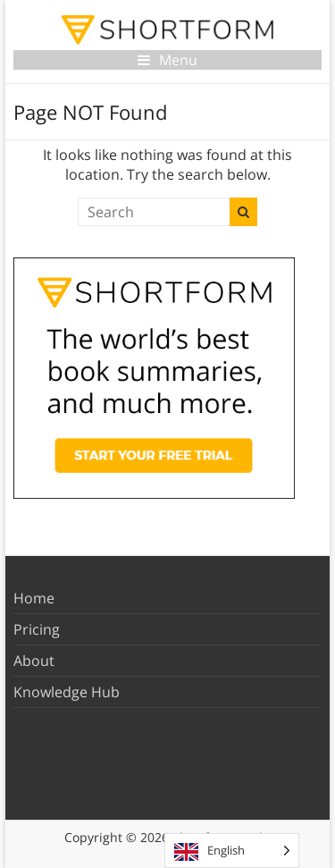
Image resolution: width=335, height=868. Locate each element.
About (34, 661)
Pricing (37, 629)
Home (34, 598)
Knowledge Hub (67, 692)
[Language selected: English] (232, 851)
